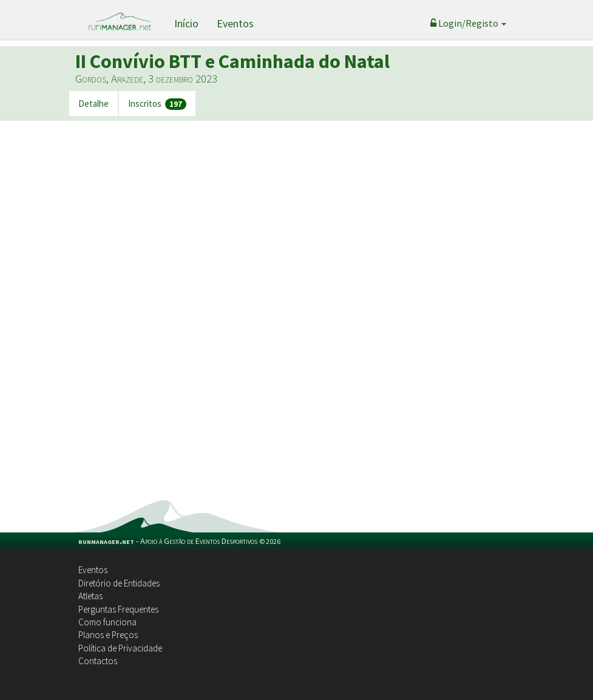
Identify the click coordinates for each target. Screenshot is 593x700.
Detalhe (93, 104)
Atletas (90, 596)
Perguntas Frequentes (118, 609)
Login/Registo (468, 23)
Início (186, 23)
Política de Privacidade (120, 648)
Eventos (235, 23)
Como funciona (107, 622)
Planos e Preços (108, 635)
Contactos (98, 661)
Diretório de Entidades (119, 583)
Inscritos (157, 104)
